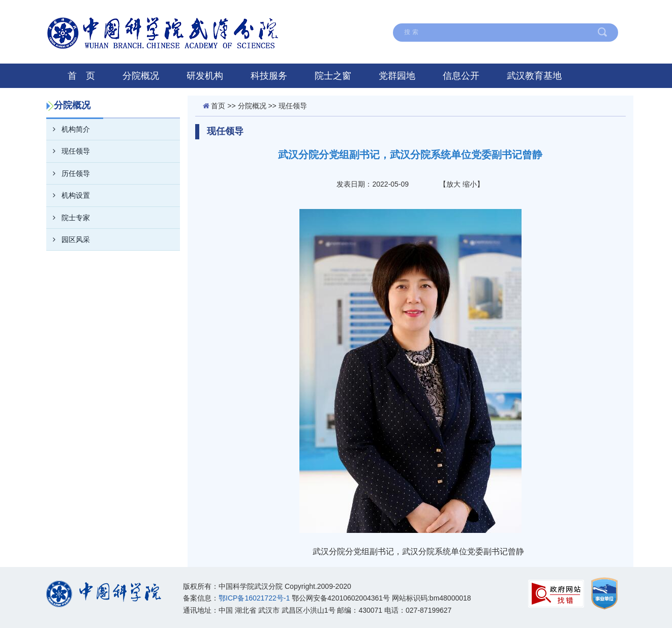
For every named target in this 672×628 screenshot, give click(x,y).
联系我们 (492, 12)
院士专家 (68, 218)
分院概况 (141, 76)
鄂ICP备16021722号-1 (254, 598)
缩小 (470, 184)
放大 (453, 184)
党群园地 (397, 76)
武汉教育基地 (534, 76)
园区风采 (68, 240)
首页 (218, 106)
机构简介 (68, 129)
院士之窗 (333, 76)
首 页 (81, 76)
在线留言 (387, 12)
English (541, 12)
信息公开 (461, 76)
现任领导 (68, 151)
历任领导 (68, 173)
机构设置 (68, 195)
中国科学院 (595, 12)
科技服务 (269, 76)
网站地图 (440, 12)
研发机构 (205, 76)
